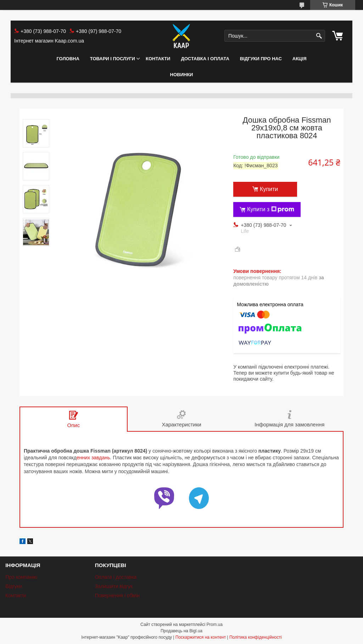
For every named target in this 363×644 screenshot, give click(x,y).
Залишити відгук (114, 586)
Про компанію (21, 577)
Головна (68, 59)
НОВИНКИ (182, 75)
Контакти (158, 59)
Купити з (271, 209)
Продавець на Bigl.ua (181, 631)
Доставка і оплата (205, 59)
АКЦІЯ (300, 59)
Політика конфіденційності (256, 637)
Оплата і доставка (116, 577)
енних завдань (93, 458)
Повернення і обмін (117, 595)
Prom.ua (215, 625)
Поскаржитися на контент (201, 637)
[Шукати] (319, 36)
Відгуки (14, 586)
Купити (269, 189)
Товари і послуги (113, 59)
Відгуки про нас (261, 59)
